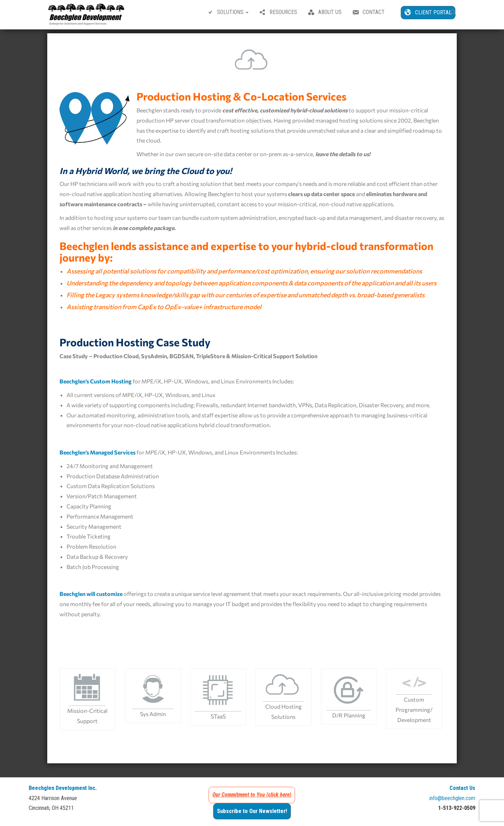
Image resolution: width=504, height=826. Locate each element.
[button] (453, 13)
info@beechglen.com (452, 801)
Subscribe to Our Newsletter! (252, 814)
